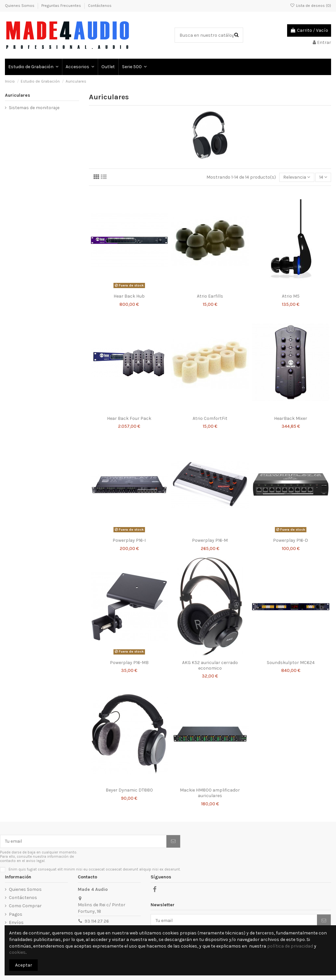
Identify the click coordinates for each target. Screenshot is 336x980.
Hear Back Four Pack (129, 418)
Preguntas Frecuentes (62, 6)
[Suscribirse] (173, 841)
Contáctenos (100, 6)
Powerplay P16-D (291, 540)
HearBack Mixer (291, 418)
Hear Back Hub (129, 296)
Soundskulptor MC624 (291, 663)
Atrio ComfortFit (210, 418)
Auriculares (18, 95)
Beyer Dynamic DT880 (129, 790)
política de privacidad (290, 946)
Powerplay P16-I (129, 540)
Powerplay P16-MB (129, 663)
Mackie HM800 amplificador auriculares (210, 793)
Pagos (16, 914)
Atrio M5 (291, 296)
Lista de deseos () (311, 6)
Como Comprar (25, 906)
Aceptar (24, 965)
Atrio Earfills (210, 296)
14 (323, 177)
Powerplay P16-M (210, 540)
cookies (17, 952)
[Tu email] (83, 841)
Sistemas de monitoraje (34, 108)
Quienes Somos (20, 6)
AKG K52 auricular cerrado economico (210, 665)
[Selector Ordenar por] (297, 177)
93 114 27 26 (97, 921)
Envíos (16, 922)
